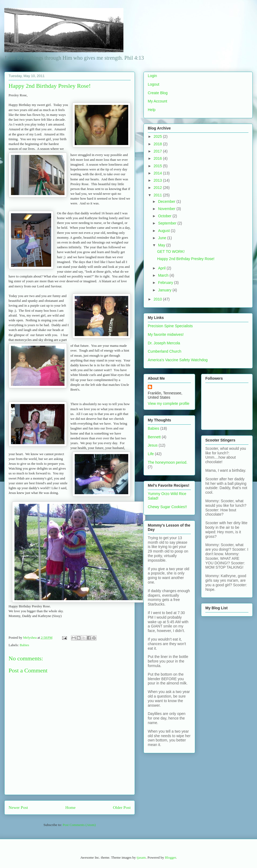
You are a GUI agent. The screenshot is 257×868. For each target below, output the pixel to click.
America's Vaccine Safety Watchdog (178, 360)
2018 (158, 144)
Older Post (122, 807)
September (168, 223)
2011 (158, 195)
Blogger (170, 857)
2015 (158, 166)
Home (70, 807)
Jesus (153, 445)
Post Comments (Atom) (79, 825)
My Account (157, 101)
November (167, 209)
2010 (158, 299)
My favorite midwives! (166, 334)
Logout (154, 84)
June (162, 238)
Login (152, 76)
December (167, 201)
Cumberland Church (165, 351)
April (162, 268)
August (164, 231)
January (165, 290)
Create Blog (158, 93)
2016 (158, 158)
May (162, 245)
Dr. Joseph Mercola (164, 343)
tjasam (141, 857)
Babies (24, 645)
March (164, 275)
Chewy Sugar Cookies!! (167, 507)
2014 (158, 173)
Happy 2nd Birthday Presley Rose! (186, 259)
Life (151, 454)
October (165, 216)
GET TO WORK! (171, 252)
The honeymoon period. (168, 462)
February (166, 283)
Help (152, 110)
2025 (158, 136)
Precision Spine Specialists (170, 326)
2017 (158, 151)
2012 (158, 188)
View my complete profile (169, 403)
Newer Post (18, 807)
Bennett (154, 437)
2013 (158, 180)
